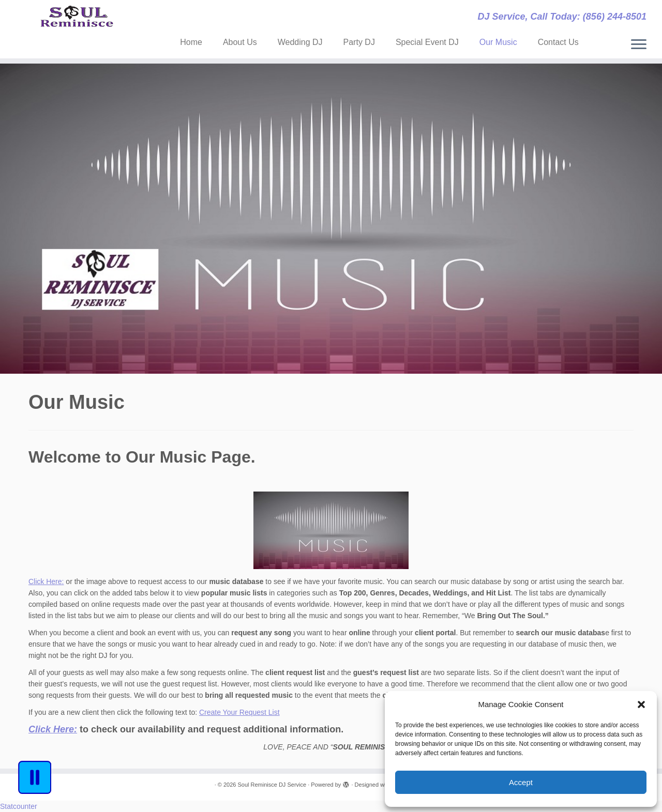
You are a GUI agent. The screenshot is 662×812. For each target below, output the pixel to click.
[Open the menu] (639, 45)
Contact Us (558, 42)
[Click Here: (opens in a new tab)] (53, 729)
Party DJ (359, 42)
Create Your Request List (239, 712)
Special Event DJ (427, 42)
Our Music (498, 42)
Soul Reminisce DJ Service (272, 785)
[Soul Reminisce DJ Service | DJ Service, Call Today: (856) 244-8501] (76, 23)
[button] (641, 704)
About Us (240, 42)
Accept (521, 782)
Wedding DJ (300, 42)
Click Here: (46, 581)
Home (191, 42)
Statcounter (19, 806)
